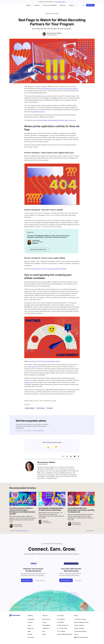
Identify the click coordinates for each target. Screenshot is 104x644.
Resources (31, 628)
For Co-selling (61, 631)
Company (30, 622)
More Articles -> (90, 531)
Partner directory (79, 625)
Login (83, 5)
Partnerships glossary (80, 631)
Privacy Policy (40, 431)
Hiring (29, 625)
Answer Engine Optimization (65, 634)
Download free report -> (60, 2)
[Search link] (78, 5)
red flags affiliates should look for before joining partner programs (58, 89)
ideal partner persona (37, 112)
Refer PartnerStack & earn (81, 622)
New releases (46, 625)
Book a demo (46, 619)
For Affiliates (60, 622)
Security (30, 634)
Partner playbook (79, 628)
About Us (72, 5)
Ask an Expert (55, 14)
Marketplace (31, 619)
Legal (29, 631)
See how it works (40, 580)
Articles (48, 14)
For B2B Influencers (63, 625)
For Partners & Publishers (50, 5)
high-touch (32, 367)
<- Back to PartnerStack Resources (19, 531)
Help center (31, 637)
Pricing (44, 622)
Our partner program (80, 619)
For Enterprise (61, 619)
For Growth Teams (62, 628)
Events (76, 634)
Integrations (46, 628)
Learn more (78, 580)
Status (44, 634)
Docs (44, 631)
